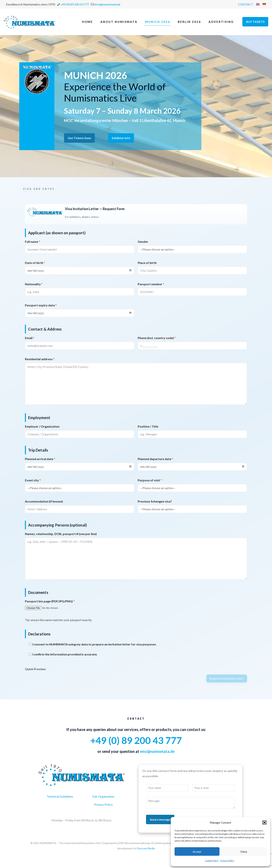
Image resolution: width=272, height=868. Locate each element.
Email (30, 338)
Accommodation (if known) (44, 501)
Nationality (34, 284)
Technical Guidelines (60, 796)
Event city (33, 480)
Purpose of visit (150, 480)
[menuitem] (258, 4)
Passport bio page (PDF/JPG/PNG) (50, 601)
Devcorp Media (146, 848)
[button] (264, 823)
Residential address (40, 359)
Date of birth (35, 263)
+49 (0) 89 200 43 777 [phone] (75, 4)
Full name (32, 242)
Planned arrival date (40, 459)
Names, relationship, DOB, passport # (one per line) (61, 534)
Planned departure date (155, 459)
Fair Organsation (103, 796)
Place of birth (147, 263)
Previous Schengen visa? (155, 501)
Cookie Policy (212, 861)
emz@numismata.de (157, 751)
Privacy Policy (227, 861)
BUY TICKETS (255, 22)
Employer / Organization (42, 426)
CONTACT (246, 4)
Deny (244, 852)
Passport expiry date (41, 305)
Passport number (151, 284)
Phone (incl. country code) (157, 338)
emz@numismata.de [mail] (107, 4)
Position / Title (148, 426)
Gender (143, 242)
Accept (197, 852)
